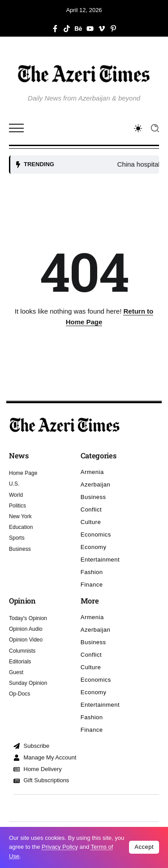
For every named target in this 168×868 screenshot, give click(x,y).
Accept (144, 847)
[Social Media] (55, 29)
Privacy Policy (60, 847)
